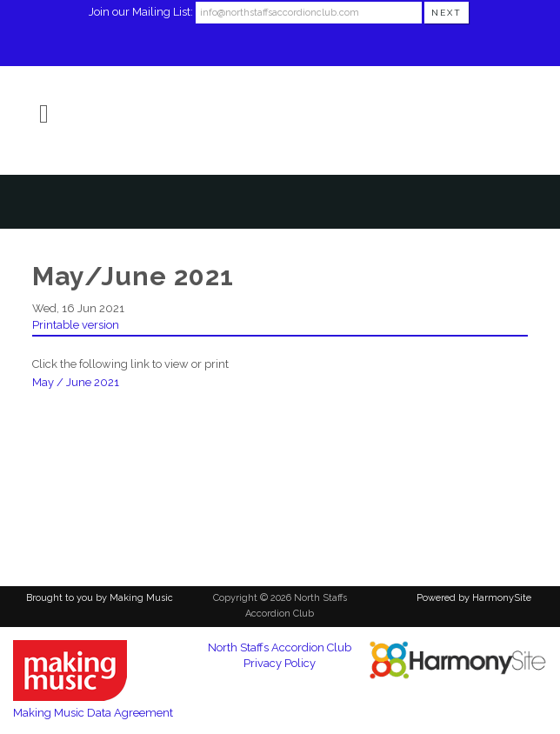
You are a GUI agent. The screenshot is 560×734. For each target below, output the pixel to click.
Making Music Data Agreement (93, 713)
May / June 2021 (76, 382)
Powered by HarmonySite (474, 598)
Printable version (76, 325)
